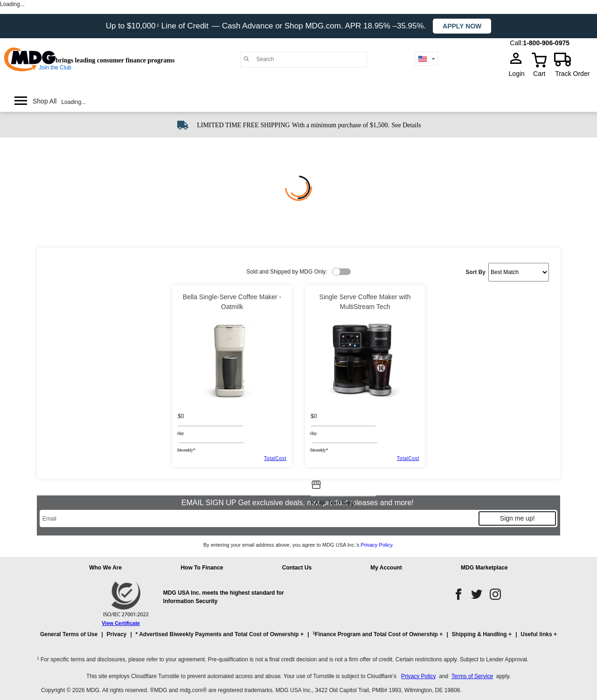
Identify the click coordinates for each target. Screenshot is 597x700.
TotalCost (275, 458)
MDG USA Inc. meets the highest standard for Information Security (224, 597)
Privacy (117, 634)
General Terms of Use (69, 634)
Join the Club (55, 68)
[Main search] (247, 59)
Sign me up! (517, 518)
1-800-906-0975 (546, 43)
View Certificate (121, 623)
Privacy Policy (376, 545)
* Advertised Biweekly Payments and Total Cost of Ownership (217, 634)
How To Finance (202, 568)
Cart (539, 74)
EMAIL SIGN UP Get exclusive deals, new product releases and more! (298, 503)
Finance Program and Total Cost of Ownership (375, 634)
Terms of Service (472, 676)
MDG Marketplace (484, 568)
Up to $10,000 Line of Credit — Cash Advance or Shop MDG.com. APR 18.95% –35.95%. (267, 26)
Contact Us (297, 568)
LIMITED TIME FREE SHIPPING (243, 125)
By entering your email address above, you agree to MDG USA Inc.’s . (298, 545)
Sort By (476, 272)
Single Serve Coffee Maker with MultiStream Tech (365, 302)
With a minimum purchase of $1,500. (341, 125)
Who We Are (105, 568)
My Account (386, 568)
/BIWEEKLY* (186, 450)
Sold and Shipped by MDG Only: (287, 272)
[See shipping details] (406, 124)
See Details (406, 125)
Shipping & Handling (479, 634)
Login (520, 74)
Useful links (536, 634)
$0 (181, 416)
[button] (298, 638)
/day (180, 433)
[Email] (259, 518)
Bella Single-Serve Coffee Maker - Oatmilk (232, 302)
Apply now (462, 26)
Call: (516, 43)
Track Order (572, 74)
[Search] (309, 59)
